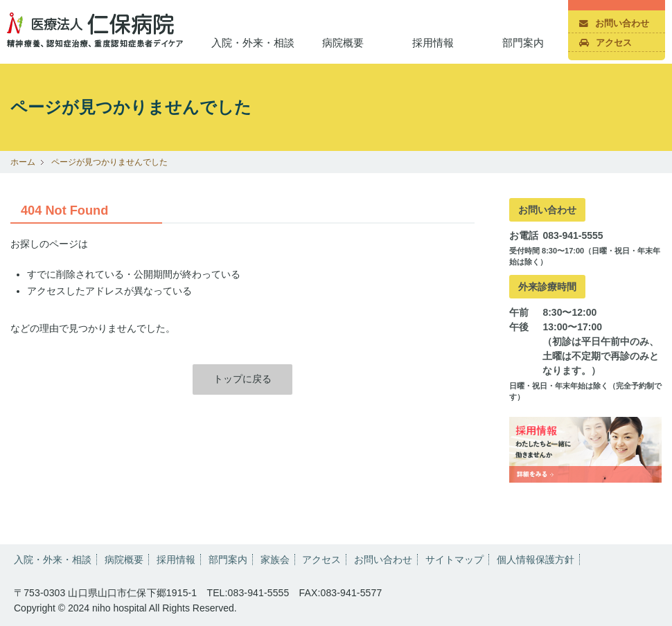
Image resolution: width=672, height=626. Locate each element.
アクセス (605, 43)
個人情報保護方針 (536, 560)
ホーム (23, 162)
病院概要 (343, 43)
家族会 (275, 560)
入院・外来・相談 (253, 43)
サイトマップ (454, 560)
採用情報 (433, 43)
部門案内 (523, 43)
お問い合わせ (614, 24)
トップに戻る (242, 379)
